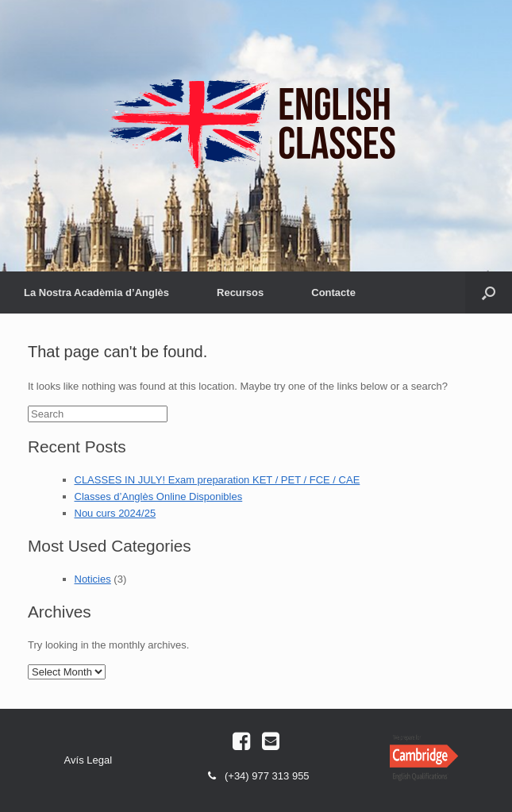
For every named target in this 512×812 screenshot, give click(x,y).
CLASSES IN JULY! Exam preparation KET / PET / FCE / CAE (218, 480)
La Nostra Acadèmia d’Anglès (96, 292)
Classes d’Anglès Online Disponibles (159, 496)
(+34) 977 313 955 (256, 778)
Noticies (93, 579)
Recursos (240, 292)
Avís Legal (88, 760)
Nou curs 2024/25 (115, 513)
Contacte (333, 292)
